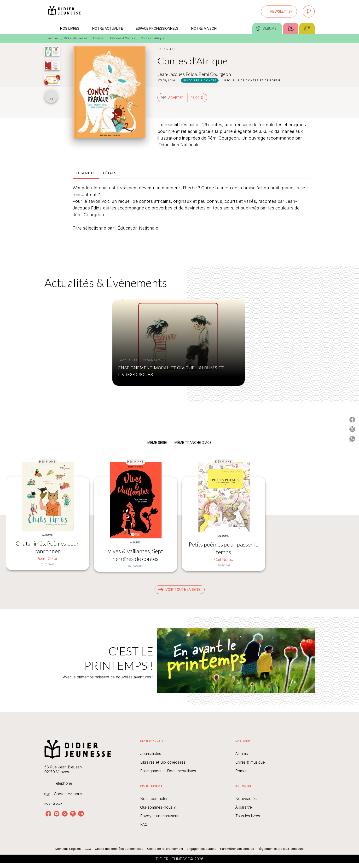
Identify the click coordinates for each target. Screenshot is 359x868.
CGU (88, 849)
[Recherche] (309, 11)
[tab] (50, 28)
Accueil (53, 38)
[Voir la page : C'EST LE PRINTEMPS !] (179, 655)
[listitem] (48, 814)
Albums (98, 38)
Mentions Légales (68, 849)
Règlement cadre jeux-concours (281, 849)
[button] (279, 11)
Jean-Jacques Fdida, (178, 74)
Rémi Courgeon (215, 74)
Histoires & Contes (122, 38)
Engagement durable (202, 849)
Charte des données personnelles (119, 849)
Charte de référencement (165, 849)
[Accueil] (64, 11)
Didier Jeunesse (76, 38)
